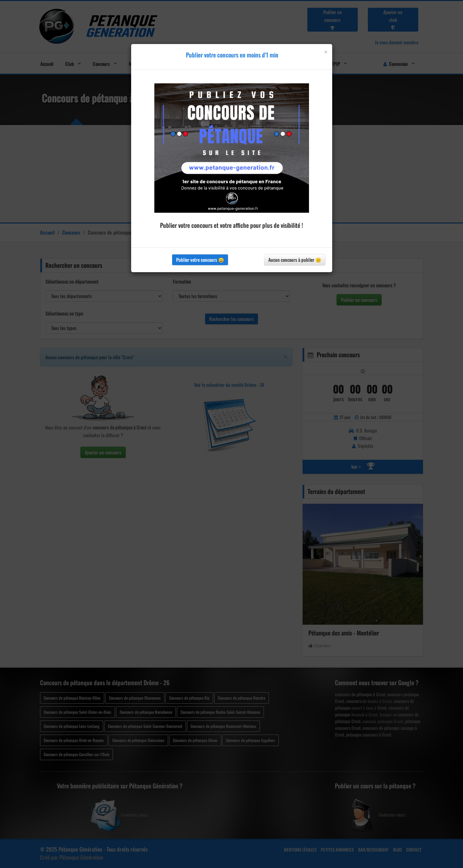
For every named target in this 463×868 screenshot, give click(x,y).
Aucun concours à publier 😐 (295, 260)
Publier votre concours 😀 (200, 260)
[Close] (326, 52)
